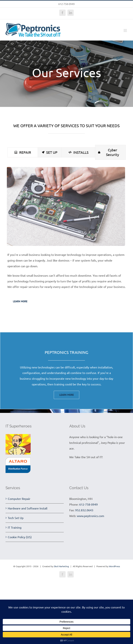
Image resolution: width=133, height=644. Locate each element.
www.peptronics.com (91, 516)
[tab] (23, 152)
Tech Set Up (16, 518)
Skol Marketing (61, 566)
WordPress (114, 566)
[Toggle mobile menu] (126, 31)
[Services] (66, 74)
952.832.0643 (84, 510)
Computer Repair (19, 499)
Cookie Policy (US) (20, 537)
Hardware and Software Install (28, 508)
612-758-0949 (88, 504)
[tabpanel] (66, 238)
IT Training (15, 527)
